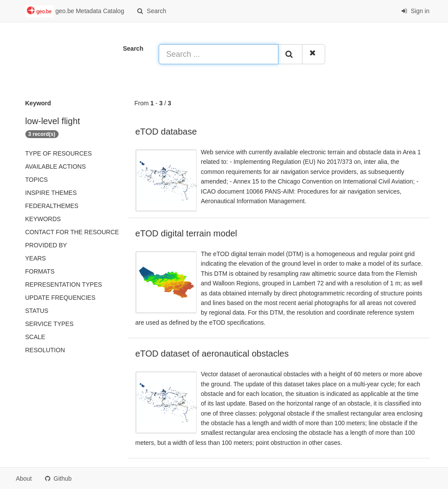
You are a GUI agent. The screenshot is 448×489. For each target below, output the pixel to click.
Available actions (56, 166)
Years (36, 258)
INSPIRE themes (51, 193)
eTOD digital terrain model (186, 233)
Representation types (64, 284)
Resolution (45, 350)
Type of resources (59, 153)
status (37, 311)
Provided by (46, 245)
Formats (40, 271)
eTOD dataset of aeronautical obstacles (212, 354)
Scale (35, 337)
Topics (37, 180)
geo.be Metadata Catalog (75, 11)
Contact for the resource (72, 232)
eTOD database (166, 132)
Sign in (415, 11)
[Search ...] (218, 54)
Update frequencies (61, 298)
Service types (50, 324)
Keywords (43, 219)
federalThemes (52, 206)
